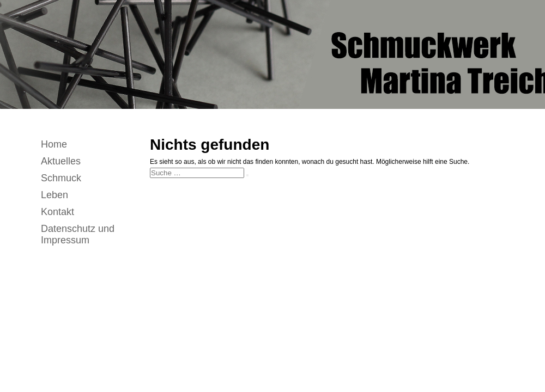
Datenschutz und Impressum (78, 234)
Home (54, 144)
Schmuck (61, 178)
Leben (55, 195)
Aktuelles (61, 161)
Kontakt (57, 212)
